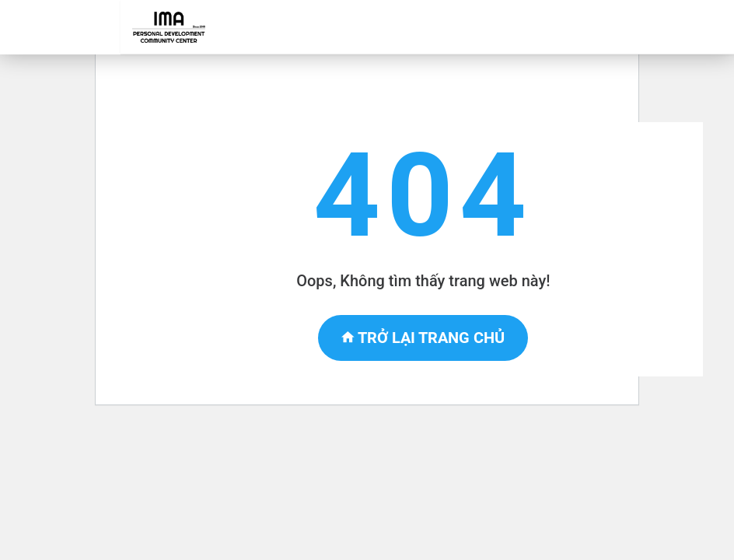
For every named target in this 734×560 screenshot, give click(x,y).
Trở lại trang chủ (423, 338)
